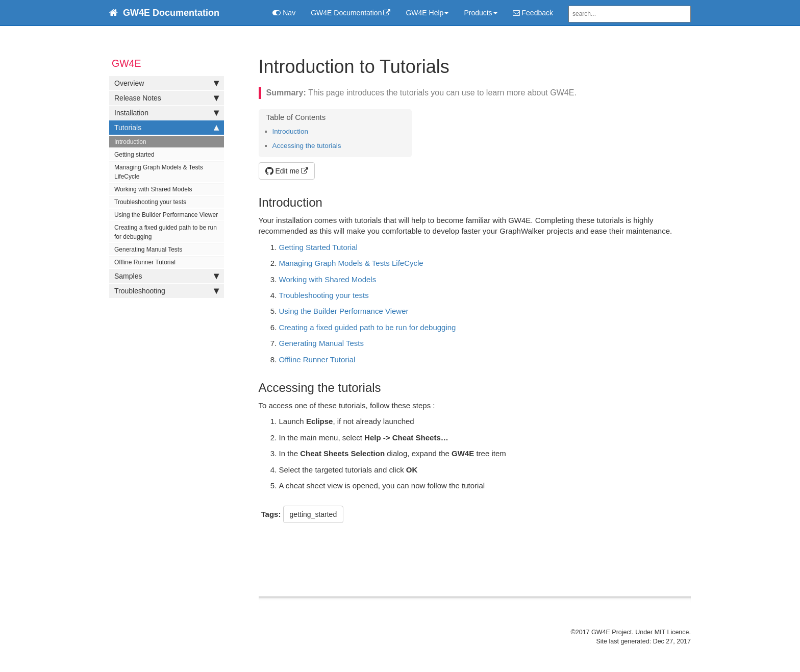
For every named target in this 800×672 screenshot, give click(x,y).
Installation (167, 113)
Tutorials (167, 128)
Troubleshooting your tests (150, 202)
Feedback (533, 13)
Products (480, 13)
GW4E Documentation (346, 13)
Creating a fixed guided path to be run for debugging (166, 232)
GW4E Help (427, 13)
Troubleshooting (167, 291)
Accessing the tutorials (307, 146)
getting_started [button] (314, 514)
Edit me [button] (282, 171)
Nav (284, 13)
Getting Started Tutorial (318, 247)
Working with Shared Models (153, 189)
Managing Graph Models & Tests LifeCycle (159, 172)
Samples (167, 276)
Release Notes (167, 98)
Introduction (130, 142)
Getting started (134, 155)
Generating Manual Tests (148, 250)
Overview (167, 83)
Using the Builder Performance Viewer (166, 215)
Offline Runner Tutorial (145, 262)
